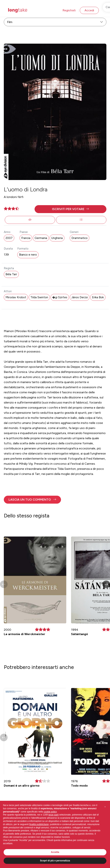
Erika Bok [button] (98, 297)
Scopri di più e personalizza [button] (55, 861)
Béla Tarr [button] (11, 274)
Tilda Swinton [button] (39, 297)
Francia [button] (26, 238)
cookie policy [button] (50, 812)
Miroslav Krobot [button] (16, 297)
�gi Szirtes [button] (60, 297)
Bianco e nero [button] (28, 255)
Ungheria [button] (57, 238)
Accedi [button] (89, 10)
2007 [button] (9, 238)
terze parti (53, 815)
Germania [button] (41, 238)
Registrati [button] (69, 10)
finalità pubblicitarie (39, 824)
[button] (70, 209)
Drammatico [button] (80, 238)
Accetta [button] (55, 852)
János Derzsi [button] (80, 297)
